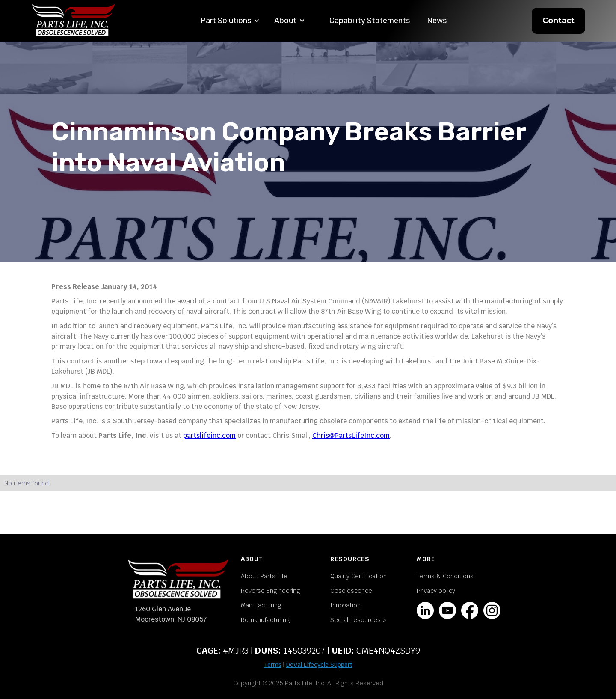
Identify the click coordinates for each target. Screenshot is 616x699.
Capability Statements (370, 21)
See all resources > (358, 620)
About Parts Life (264, 576)
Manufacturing (261, 605)
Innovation (345, 605)
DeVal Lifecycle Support (319, 665)
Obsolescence (351, 591)
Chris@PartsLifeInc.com (351, 436)
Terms (273, 665)
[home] (74, 21)
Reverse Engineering (271, 591)
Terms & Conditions (445, 576)
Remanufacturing (265, 620)
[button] (230, 21)
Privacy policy (436, 591)
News (437, 21)
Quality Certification (358, 576)
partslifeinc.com (209, 436)
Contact (558, 21)
